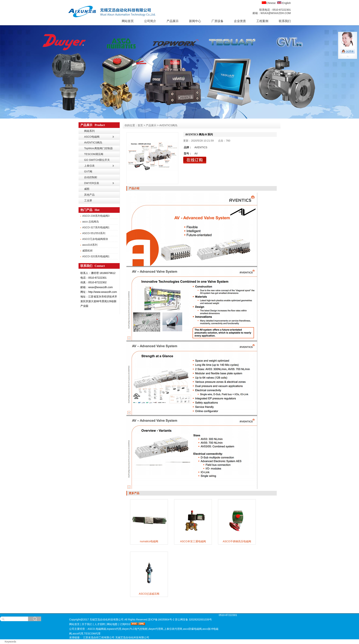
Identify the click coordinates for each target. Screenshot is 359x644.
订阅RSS (125, 624)
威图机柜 (88, 251)
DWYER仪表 (92, 183)
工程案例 (262, 21)
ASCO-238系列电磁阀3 (96, 216)
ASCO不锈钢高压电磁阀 (237, 541)
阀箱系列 (89, 131)
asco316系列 (90, 245)
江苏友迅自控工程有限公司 (99, 637)
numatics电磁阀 (149, 541)
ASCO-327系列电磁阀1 (96, 227)
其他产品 (89, 195)
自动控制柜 (91, 177)
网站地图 (112, 624)
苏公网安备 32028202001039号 (193, 620)
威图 (87, 189)
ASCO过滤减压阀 (149, 594)
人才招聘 (100, 624)
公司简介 (150, 21)
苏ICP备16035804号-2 (161, 620)
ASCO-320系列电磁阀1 (96, 256)
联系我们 (285, 21)
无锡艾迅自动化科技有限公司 (132, 637)
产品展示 (173, 21)
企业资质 (240, 21)
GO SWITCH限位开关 (97, 160)
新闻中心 (195, 21)
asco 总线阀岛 (91, 222)
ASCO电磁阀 (92, 137)
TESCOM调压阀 (94, 154)
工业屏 (88, 200)
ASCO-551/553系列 (94, 233)
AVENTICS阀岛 (93, 142)
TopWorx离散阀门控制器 (98, 148)
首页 (140, 125)
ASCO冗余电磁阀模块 (95, 239)
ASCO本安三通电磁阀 (193, 541)
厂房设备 (217, 21)
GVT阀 (88, 171)
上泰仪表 (89, 166)
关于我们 (87, 624)
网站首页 (128, 21)
